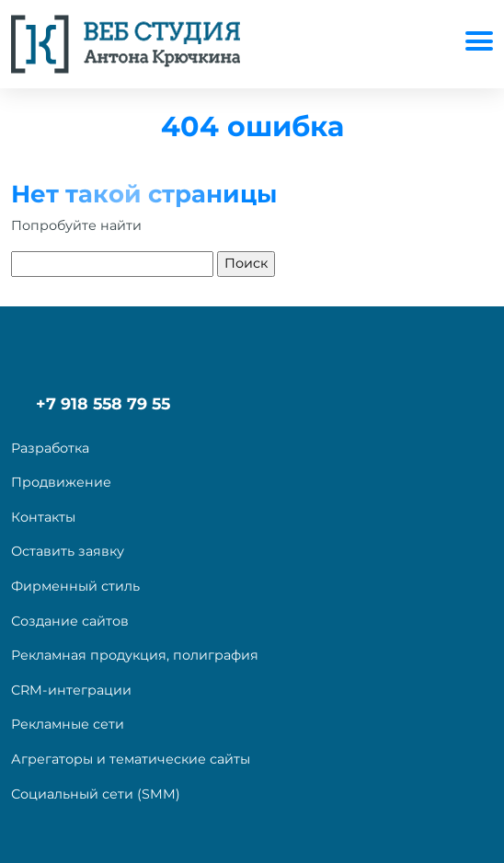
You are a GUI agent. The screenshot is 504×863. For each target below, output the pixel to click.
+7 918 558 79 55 (103, 403)
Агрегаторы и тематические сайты (131, 759)
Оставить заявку (68, 551)
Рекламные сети (68, 724)
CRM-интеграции (71, 690)
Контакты (43, 517)
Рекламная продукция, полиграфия (135, 655)
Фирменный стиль (75, 586)
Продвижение (61, 482)
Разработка (50, 448)
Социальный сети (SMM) (96, 794)
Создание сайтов (70, 621)
